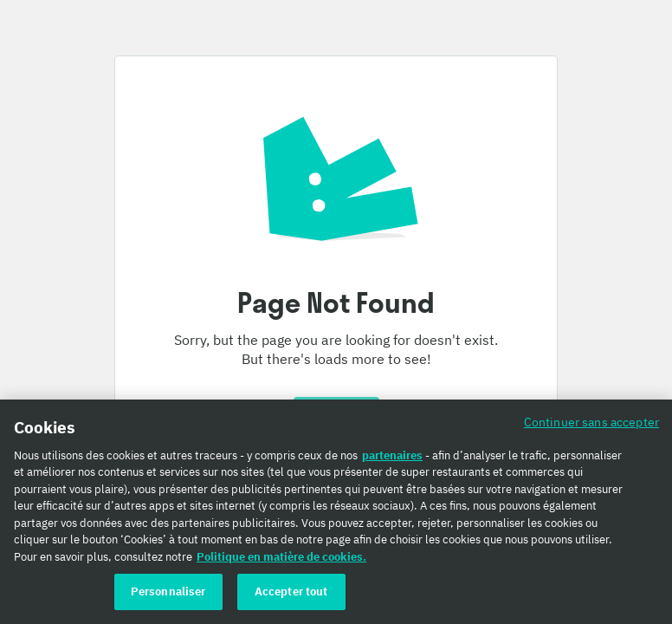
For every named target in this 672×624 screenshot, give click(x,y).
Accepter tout (291, 591)
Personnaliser (168, 591)
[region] (336, 512)
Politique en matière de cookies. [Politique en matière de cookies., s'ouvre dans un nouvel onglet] (281, 557)
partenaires (392, 455)
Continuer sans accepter (591, 422)
